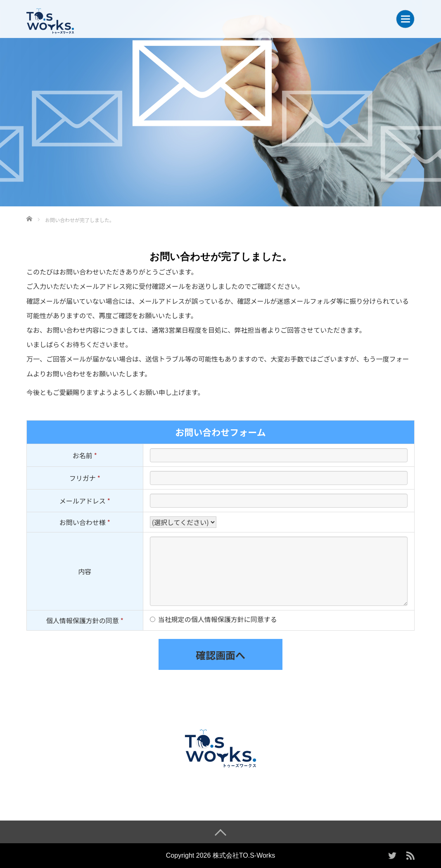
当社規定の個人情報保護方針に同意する (218, 619)
